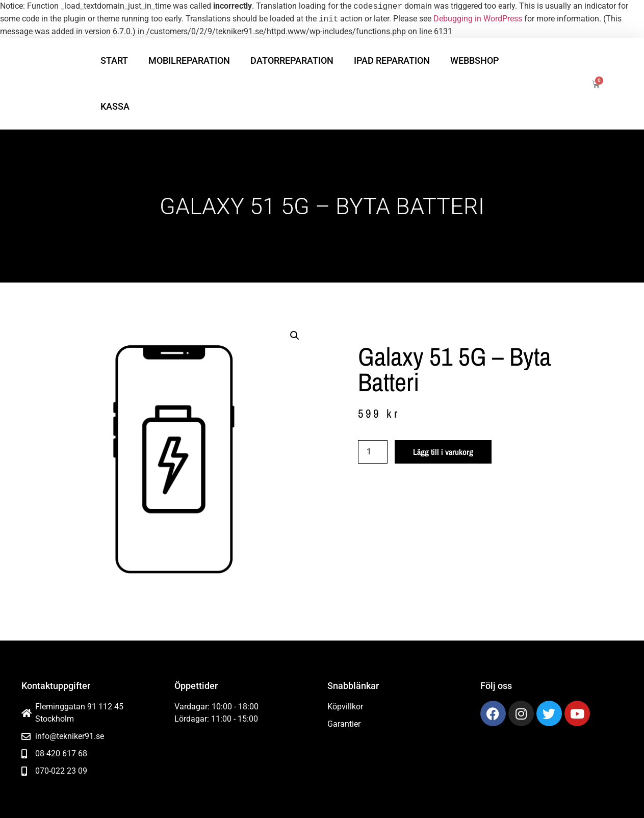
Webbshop (474, 60)
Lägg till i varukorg (443, 452)
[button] (295, 336)
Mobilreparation (189, 60)
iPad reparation (392, 60)
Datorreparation (292, 60)
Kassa (115, 106)
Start (114, 60)
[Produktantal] (373, 452)
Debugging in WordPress (478, 19)
